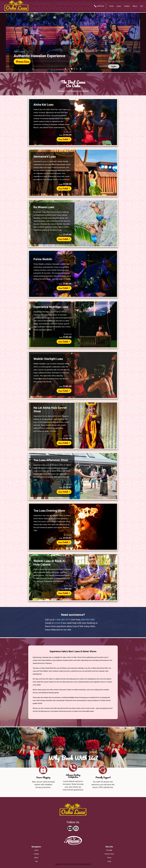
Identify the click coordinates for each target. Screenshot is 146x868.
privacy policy (109, 854)
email (57, 623)
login (109, 861)
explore (114, 66)
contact (127, 6)
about (135, 6)
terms (109, 858)
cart (142, 6)
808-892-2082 (88, 620)
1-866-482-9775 (63, 620)
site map (109, 850)
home (111, 6)
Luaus (119, 6)
